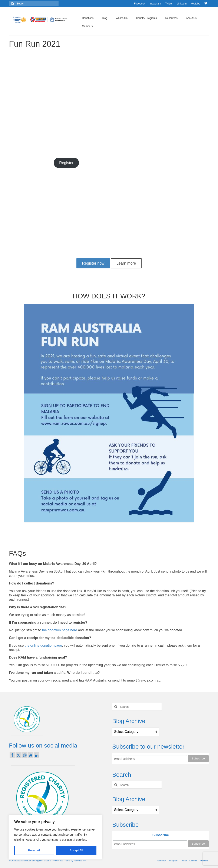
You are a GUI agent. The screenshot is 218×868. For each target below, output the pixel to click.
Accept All (76, 850)
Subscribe (161, 835)
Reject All (34, 850)
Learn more (126, 263)
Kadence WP (80, 861)
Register (66, 163)
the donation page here (60, 630)
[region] (55, 837)
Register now (93, 263)
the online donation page (43, 645)
